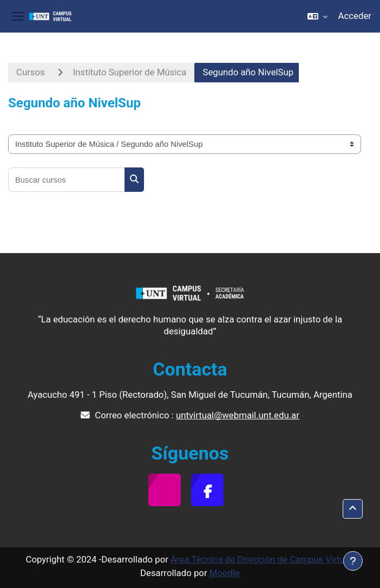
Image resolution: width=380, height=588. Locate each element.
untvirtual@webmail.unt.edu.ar (238, 415)
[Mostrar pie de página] (353, 561)
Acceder (355, 16)
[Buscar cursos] (67, 180)
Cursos (31, 72)
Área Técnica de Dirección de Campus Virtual (261, 559)
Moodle (225, 573)
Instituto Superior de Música (130, 72)
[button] (317, 16)
